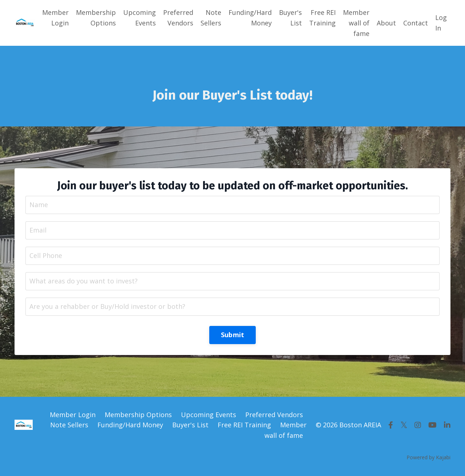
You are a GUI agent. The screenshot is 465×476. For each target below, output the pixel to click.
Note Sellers (211, 18)
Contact (416, 23)
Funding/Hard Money (250, 18)
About (386, 23)
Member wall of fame (356, 23)
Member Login (55, 18)
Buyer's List (290, 18)
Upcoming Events (139, 18)
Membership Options (96, 18)
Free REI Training (322, 18)
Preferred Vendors (178, 18)
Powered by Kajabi (428, 457)
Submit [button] (233, 335)
